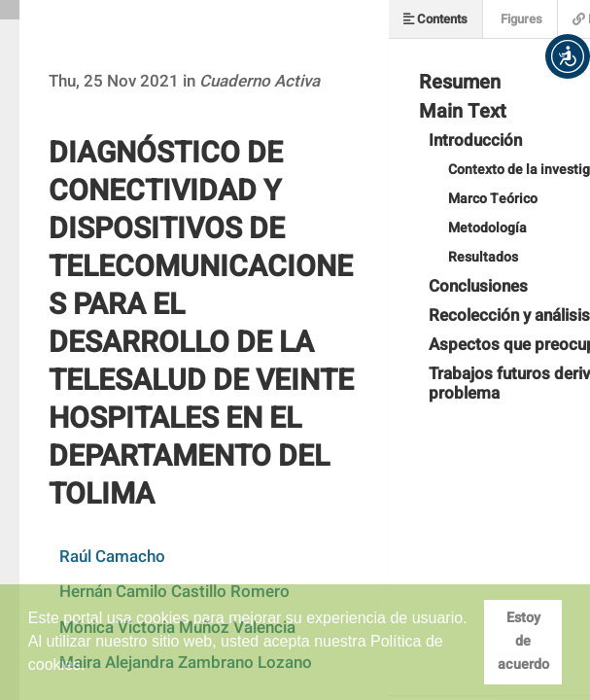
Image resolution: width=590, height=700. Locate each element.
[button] (568, 56)
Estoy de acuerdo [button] (523, 641)
